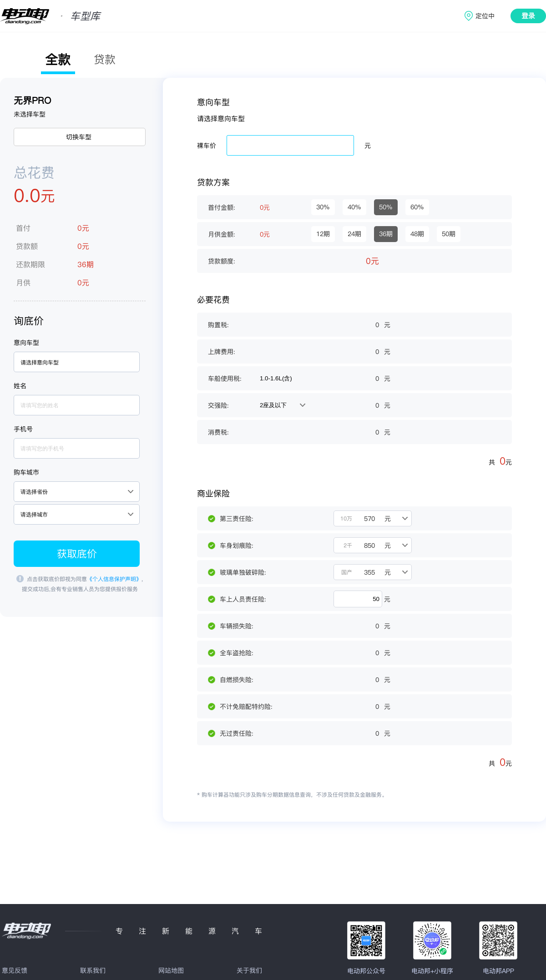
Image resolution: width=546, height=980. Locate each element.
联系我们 (93, 970)
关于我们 (249, 970)
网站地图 (171, 970)
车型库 (85, 16)
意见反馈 (15, 970)
